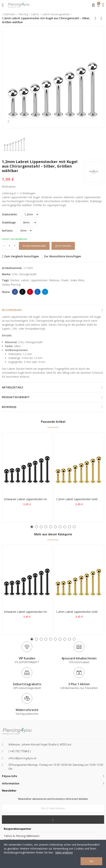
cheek (65, 280)
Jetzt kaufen (63, 246)
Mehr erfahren (64, 852)
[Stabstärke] (30, 214)
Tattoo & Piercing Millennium (22, 836)
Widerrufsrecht (27, 710)
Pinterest (30, 292)
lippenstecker (39, 280)
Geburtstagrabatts (27, 684)
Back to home (97, 18)
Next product (101, 18)
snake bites (77, 280)
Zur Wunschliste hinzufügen (63, 256)
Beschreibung (12, 310)
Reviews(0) (9, 407)
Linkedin (38, 292)
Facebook (15, 292)
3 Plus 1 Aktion (79, 684)
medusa (54, 280)
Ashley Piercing (11, 285)
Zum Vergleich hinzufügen (22, 256)
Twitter (23, 292)
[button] (32, 527)
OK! (91, 861)
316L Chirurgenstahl (24, 274)
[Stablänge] (29, 223)
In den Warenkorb (34, 246)
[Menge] (9, 246)
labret (25, 280)
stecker (15, 280)
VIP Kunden (27, 658)
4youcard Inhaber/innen (79, 658)
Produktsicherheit (16, 397)
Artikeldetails (12, 387)
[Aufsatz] (25, 231)
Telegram (45, 292)
